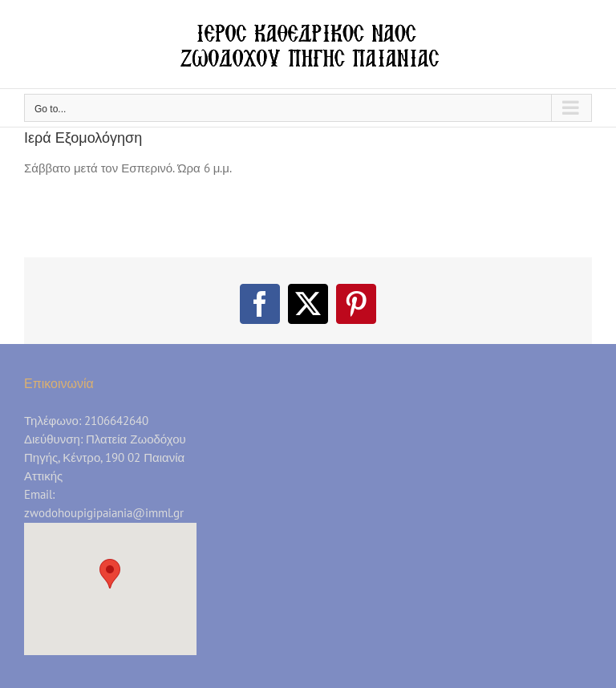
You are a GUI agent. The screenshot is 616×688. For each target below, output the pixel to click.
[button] (110, 574)
